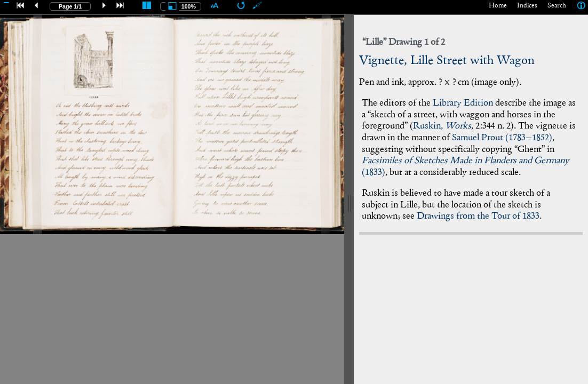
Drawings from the (478, 216)
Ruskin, (442, 126)
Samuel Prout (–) (502, 138)
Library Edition (463, 103)
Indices (527, 6)
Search (557, 6)
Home (498, 6)
